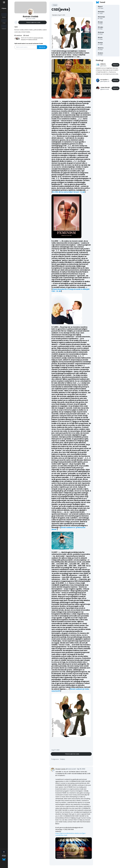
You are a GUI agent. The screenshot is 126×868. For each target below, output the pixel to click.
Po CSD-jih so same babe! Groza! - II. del (69, 192)
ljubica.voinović (33, 39)
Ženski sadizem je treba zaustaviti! (70, 690)
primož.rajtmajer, (38, 38)
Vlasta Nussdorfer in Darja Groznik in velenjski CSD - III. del (71, 290)
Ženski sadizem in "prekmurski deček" (68, 528)
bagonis (23, 39)
